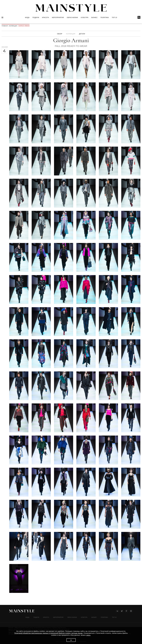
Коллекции (13, 26)
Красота (46, 17)
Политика (105, 17)
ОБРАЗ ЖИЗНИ (72, 17)
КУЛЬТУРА (85, 17)
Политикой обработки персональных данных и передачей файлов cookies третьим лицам (48, 633)
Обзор (59, 34)
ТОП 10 (114, 17)
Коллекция (71, 34)
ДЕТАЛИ (82, 34)
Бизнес (94, 17)
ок (71, 640)
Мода (27, 17)
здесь (88, 635)
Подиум (36, 17)
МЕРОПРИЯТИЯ (58, 17)
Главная (5, 26)
